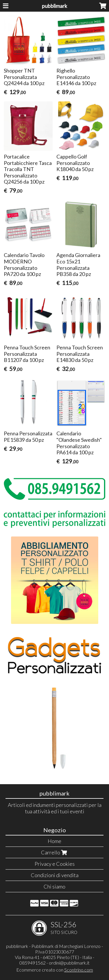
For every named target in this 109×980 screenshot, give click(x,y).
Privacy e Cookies (55, 864)
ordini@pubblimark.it (69, 963)
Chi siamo (54, 886)
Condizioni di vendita (55, 875)
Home (54, 841)
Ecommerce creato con (55, 970)
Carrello (55, 852)
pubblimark (54, 6)
